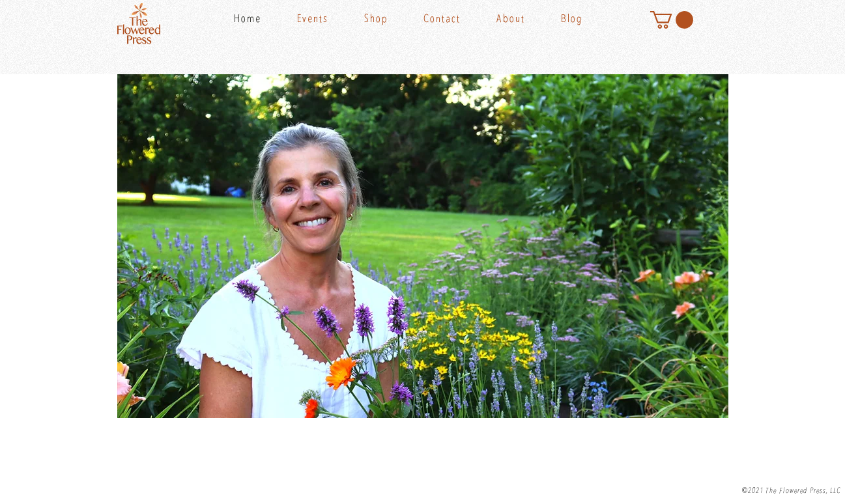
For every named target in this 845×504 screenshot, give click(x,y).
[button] (391, 20)
